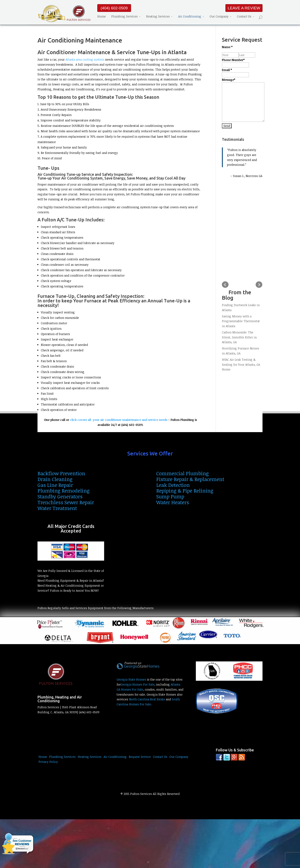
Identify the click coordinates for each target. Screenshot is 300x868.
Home (102, 17)
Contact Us (244, 17)
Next (259, 285)
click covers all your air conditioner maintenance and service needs (119, 420)
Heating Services (158, 17)
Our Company (219, 17)
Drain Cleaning (55, 479)
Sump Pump (170, 496)
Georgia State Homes (131, 679)
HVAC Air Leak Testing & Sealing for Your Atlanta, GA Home (241, 365)
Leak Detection (173, 485)
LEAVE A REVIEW (244, 8)
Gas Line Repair (55, 485)
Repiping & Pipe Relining (185, 491)
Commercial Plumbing (182, 473)
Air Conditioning (190, 17)
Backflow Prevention (61, 473)
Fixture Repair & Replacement (190, 479)
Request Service (140, 757)
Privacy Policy (48, 762)
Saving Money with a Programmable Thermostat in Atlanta (241, 321)
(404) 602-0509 (114, 8)
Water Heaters (173, 502)
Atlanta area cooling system (85, 59)
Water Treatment (57, 508)
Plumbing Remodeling (64, 491)
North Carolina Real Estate (147, 699)
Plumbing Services (124, 17)
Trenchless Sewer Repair (66, 502)
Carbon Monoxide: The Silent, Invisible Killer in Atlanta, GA (239, 337)
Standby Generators (60, 496)
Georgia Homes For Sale (137, 684)
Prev (225, 285)
